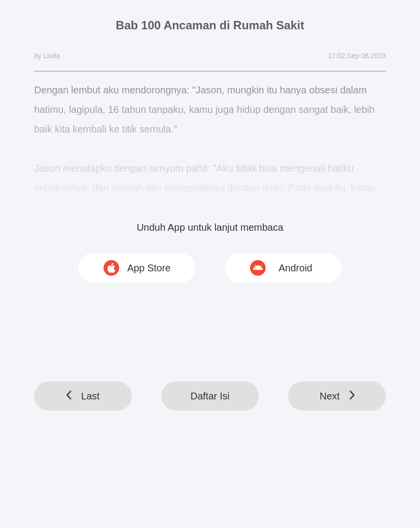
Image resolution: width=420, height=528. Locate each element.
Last (83, 396)
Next (337, 396)
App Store (149, 268)
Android (296, 268)
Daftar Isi (210, 396)
